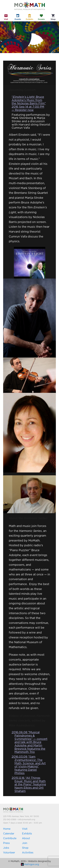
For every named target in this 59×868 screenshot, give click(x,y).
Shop (25, 848)
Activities (28, 853)
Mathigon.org (30, 865)
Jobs (6, 848)
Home (7, 829)
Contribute (10, 838)
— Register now (23, 110)
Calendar (9, 834)
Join (25, 843)
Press (6, 843)
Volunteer (9, 853)
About (26, 838)
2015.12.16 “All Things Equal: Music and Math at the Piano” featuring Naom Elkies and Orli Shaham (29, 785)
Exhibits (27, 834)
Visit (25, 829)
